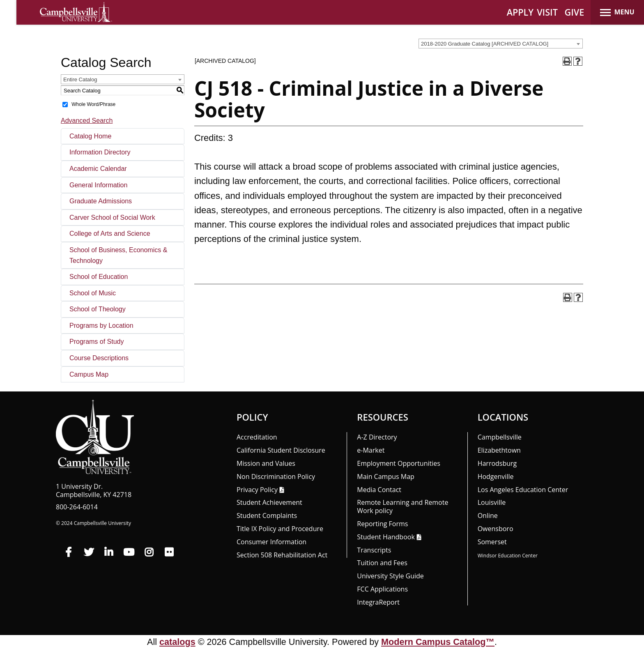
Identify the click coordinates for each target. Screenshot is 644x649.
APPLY (520, 12)
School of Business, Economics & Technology (118, 255)
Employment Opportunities (399, 463)
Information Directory (100, 152)
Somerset (492, 542)
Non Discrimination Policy (276, 476)
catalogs (177, 642)
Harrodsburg (497, 463)
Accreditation (257, 437)
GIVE (575, 12)
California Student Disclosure (281, 450)
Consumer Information (271, 542)
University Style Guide (390, 576)
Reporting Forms (382, 524)
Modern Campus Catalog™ (438, 642)
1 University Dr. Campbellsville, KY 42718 (94, 490)
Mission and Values (266, 463)
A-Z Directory (377, 437)
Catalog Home (90, 136)
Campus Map (89, 374)
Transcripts (374, 550)
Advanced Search (87, 121)
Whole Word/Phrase (93, 104)
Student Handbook (386, 537)
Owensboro (496, 529)
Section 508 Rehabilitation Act (282, 555)
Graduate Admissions (101, 201)
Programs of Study (97, 342)
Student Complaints (267, 516)
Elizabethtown (499, 450)
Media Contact (379, 490)
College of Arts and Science (110, 234)
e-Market (371, 450)
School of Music (93, 293)
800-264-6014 (77, 507)
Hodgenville (496, 476)
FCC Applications (382, 589)
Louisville (492, 502)
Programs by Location (101, 326)
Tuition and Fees (382, 563)
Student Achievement (269, 502)
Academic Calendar (98, 169)
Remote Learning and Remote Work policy (402, 506)
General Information (98, 185)
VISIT (547, 12)
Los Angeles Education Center (523, 490)
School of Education (99, 277)
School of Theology (98, 309)
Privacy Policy (257, 490)
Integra (378, 602)
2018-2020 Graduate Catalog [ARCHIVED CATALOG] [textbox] (485, 44)
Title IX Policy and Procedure (280, 529)
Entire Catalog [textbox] (80, 79)
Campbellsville (500, 437)
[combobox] (501, 44)
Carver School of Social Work (112, 217)
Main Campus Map (386, 476)
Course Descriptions (99, 358)
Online (488, 516)
